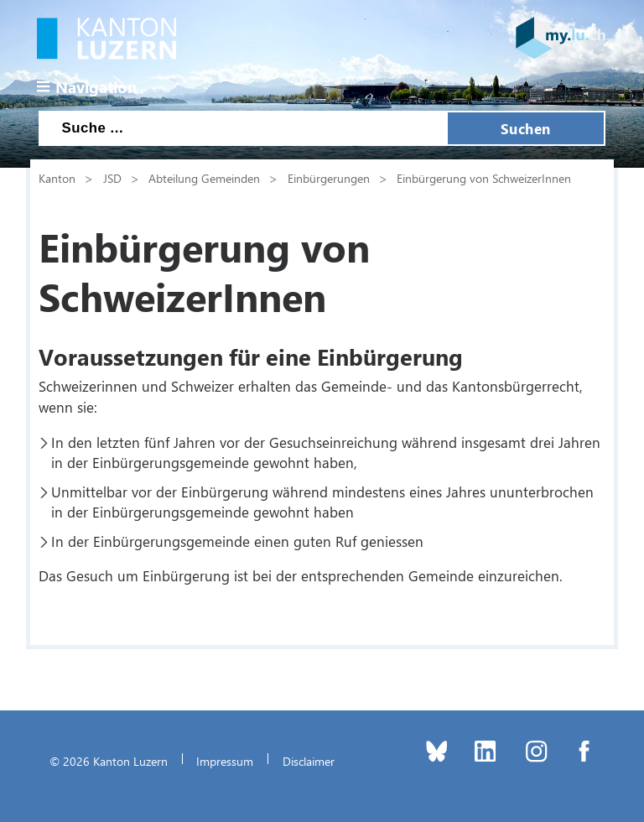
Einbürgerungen (329, 178)
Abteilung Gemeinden (204, 178)
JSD (112, 178)
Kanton (57, 178)
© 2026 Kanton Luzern (109, 761)
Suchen (526, 128)
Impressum (225, 761)
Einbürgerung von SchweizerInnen (484, 178)
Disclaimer (309, 761)
